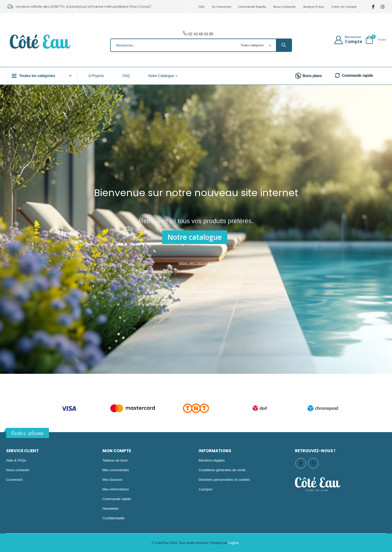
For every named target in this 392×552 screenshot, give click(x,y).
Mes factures (112, 480)
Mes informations (116, 489)
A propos (205, 489)
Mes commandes (116, 470)
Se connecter (222, 7)
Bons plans (308, 76)
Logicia (233, 543)
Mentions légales (212, 460)
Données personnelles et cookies (224, 480)
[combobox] (201, 45)
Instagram (314, 463)
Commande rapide (252, 7)
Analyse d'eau (314, 7)
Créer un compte (344, 7)
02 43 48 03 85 (198, 34)
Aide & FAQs (16, 460)
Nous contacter (285, 7)
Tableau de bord (115, 460)
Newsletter (111, 509)
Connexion (14, 480)
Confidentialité (113, 518)
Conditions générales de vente (222, 470)
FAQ (202, 7)
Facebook (301, 463)
